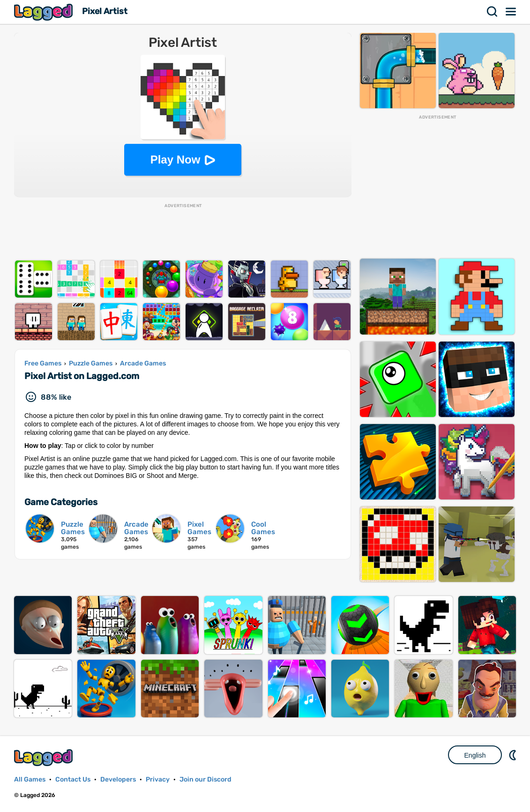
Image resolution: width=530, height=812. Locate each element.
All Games (30, 779)
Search (493, 12)
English (475, 755)
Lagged (45, 12)
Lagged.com (45, 757)
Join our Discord (205, 779)
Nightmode (514, 755)
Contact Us (73, 779)
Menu (511, 12)
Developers (118, 779)
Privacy (158, 779)
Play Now (175, 160)
